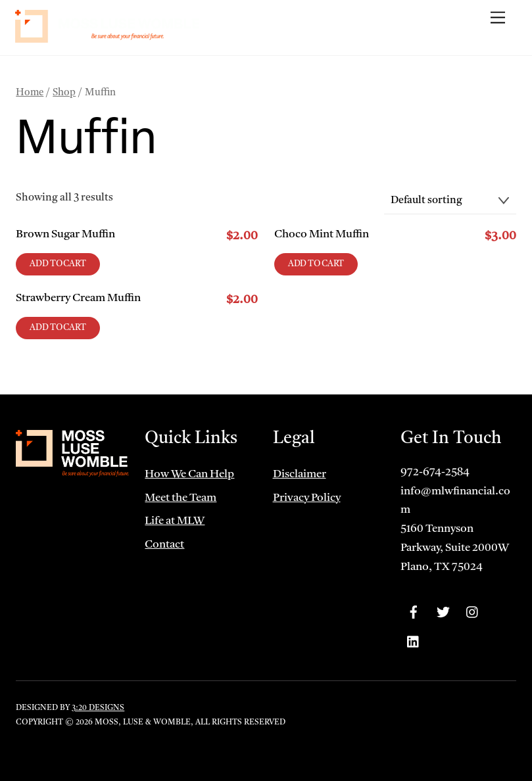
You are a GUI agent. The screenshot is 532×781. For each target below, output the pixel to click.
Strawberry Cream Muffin (78, 298)
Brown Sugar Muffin (65, 234)
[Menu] (498, 18)
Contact (164, 545)
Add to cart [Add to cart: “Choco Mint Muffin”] (316, 264)
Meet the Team (181, 498)
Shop (64, 93)
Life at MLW (175, 521)
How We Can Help (189, 474)
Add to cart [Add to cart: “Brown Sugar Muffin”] (58, 264)
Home (30, 93)
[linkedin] (414, 642)
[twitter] (443, 612)
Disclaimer (300, 474)
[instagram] (473, 612)
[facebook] (414, 612)
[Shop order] (450, 201)
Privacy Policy (307, 498)
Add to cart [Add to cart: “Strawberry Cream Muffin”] (58, 328)
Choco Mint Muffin (322, 234)
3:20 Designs (98, 708)
